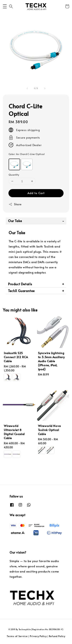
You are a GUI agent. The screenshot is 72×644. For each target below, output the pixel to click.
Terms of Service (17, 636)
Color (27, 154)
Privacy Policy (38, 636)
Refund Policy (57, 636)
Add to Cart (36, 193)
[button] (5, 6)
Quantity (14, 175)
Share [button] (15, 204)
